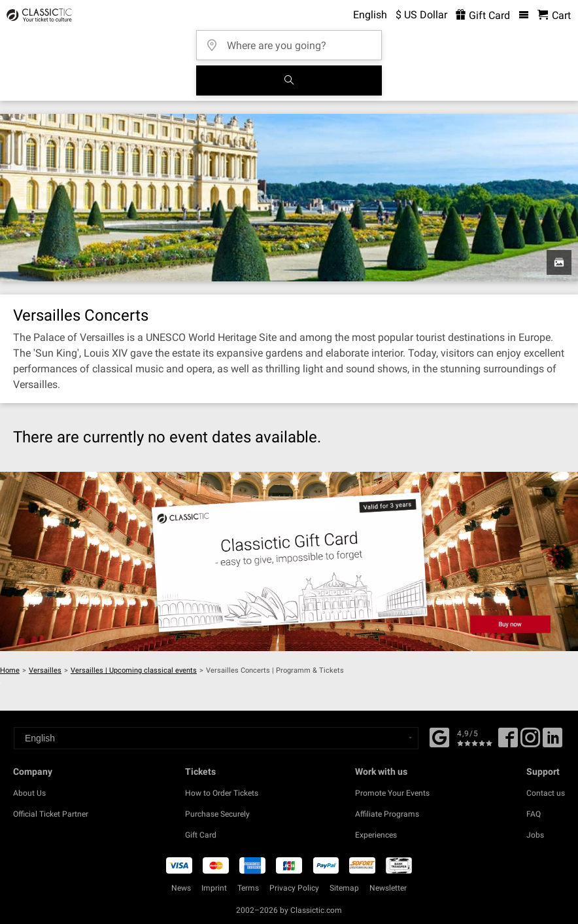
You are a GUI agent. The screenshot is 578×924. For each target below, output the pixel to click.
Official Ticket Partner (51, 814)
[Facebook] (439, 736)
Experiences (376, 835)
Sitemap (344, 888)
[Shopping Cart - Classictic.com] (554, 15)
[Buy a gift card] (289, 561)
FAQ (534, 814)
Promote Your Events (392, 793)
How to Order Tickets (222, 793)
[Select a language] (216, 738)
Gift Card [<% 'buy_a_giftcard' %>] (483, 15)
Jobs (535, 835)
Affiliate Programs (387, 814)
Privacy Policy (294, 888)
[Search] (289, 80)
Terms (248, 888)
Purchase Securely (217, 814)
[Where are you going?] (293, 41)
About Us (29, 793)
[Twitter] (530, 742)
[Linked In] (552, 742)
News (181, 888)
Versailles (45, 670)
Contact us (546, 793)
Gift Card (201, 835)
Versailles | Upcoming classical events (134, 670)
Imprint (214, 888)
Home (10, 670)
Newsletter (388, 888)
